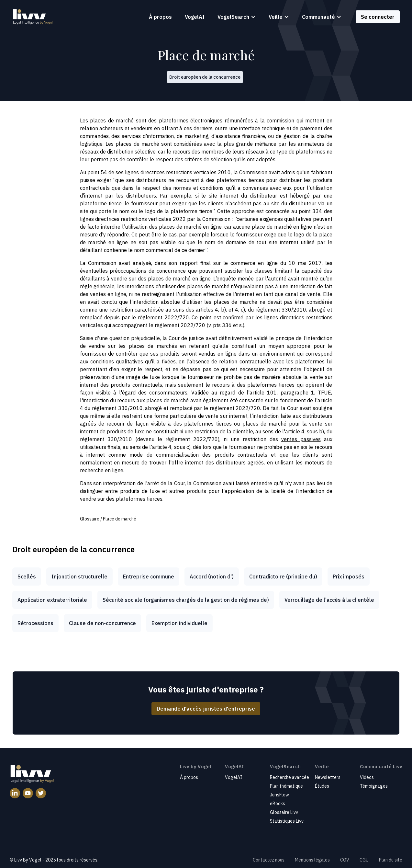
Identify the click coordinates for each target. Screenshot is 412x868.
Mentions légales (312, 860)
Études (322, 786)
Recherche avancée (290, 777)
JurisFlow (279, 795)
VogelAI (195, 17)
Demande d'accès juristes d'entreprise (206, 709)
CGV (345, 860)
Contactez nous (269, 860)
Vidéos (367, 777)
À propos (160, 17)
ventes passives (301, 439)
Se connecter (378, 17)
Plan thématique (286, 786)
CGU (364, 860)
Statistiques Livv (287, 821)
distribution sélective (131, 152)
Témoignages (374, 786)
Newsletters (328, 777)
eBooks (278, 804)
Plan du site (391, 860)
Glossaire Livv (284, 812)
